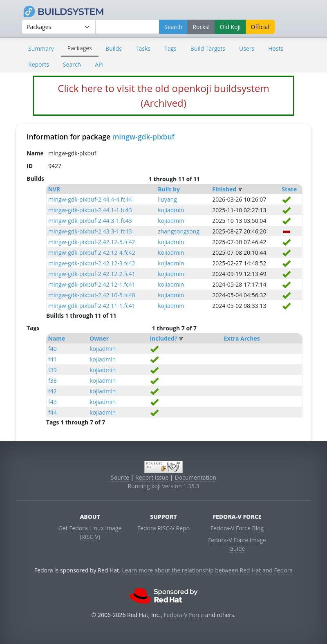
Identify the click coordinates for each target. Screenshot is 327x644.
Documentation (195, 477)
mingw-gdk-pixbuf (143, 137)
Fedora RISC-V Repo (163, 528)
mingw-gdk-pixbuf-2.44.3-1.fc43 (90, 221)
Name (56, 338)
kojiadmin (171, 210)
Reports (39, 64)
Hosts (276, 48)
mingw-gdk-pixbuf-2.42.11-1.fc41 (92, 306)
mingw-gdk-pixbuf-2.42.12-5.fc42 (92, 242)
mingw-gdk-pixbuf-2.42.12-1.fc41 (92, 284)
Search (72, 64)
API (99, 64)
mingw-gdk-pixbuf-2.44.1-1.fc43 (90, 210)
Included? (163, 338)
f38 (53, 380)
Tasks (143, 48)
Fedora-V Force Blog (237, 528)
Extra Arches (242, 338)
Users (247, 48)
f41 (53, 359)
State (289, 189)
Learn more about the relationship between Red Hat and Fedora (207, 570)
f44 (53, 412)
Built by (169, 189)
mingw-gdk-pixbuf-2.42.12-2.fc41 (92, 274)
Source (120, 477)
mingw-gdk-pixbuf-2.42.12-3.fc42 (92, 263)
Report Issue (152, 477)
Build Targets (208, 48)
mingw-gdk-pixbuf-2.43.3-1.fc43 (90, 231)
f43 (53, 402)
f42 (53, 391)
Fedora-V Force (184, 615)
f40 (53, 349)
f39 (53, 370)
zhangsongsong (179, 231)
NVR (54, 189)
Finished (224, 189)
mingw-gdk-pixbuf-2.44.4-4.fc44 (90, 199)
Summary (41, 48)
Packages (80, 48)
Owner (99, 338)
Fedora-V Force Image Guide (237, 544)
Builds (114, 48)
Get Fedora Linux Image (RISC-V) (90, 532)
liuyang (167, 199)
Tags (170, 48)
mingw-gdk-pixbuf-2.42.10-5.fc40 (92, 295)
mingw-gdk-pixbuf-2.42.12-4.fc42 (92, 252)
